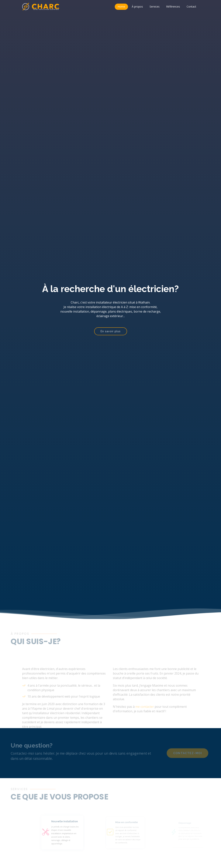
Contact (191, 7)
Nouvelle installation (70, 823)
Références (173, 7)
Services (155, 7)
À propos (137, 7)
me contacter (145, 712)
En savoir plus (111, 335)
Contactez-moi (192, 753)
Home (121, 7)
